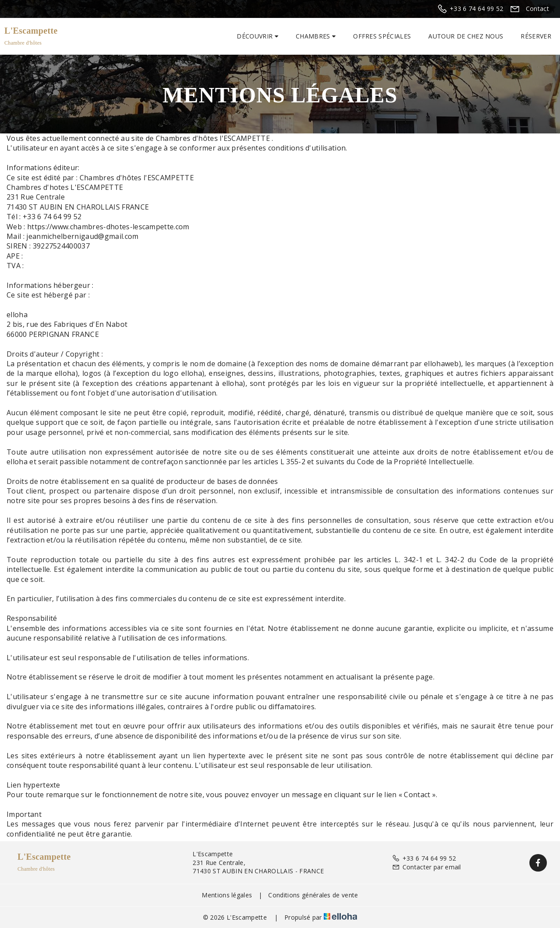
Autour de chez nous (466, 36)
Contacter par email (426, 867)
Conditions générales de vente (313, 895)
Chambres (316, 36)
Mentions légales (227, 895)
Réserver (536, 36)
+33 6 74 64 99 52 (424, 858)
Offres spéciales (382, 36)
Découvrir (257, 36)
